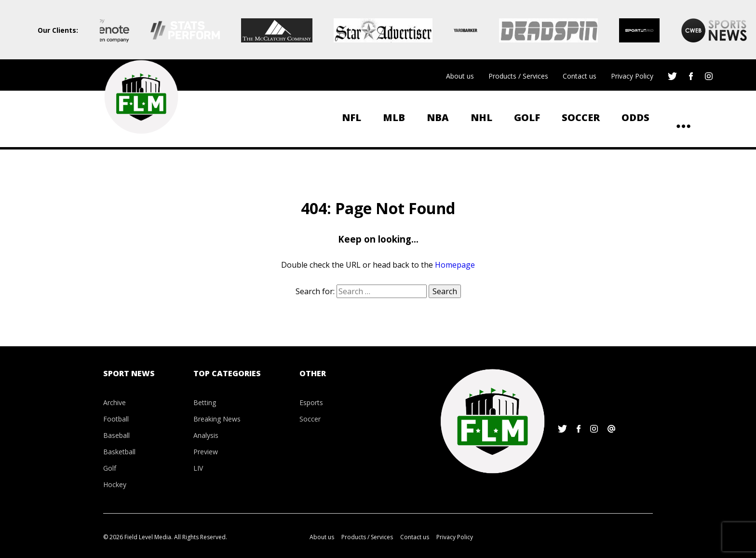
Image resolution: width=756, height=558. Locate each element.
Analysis (206, 435)
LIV (198, 468)
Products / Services (518, 76)
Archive (115, 402)
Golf (527, 117)
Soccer (581, 117)
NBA (438, 117)
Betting (205, 402)
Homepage (455, 265)
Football (116, 419)
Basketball (119, 452)
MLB (394, 117)
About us (460, 76)
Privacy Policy (632, 76)
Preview (206, 452)
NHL (481, 117)
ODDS (635, 117)
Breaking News (217, 419)
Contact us (580, 76)
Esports (311, 402)
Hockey (115, 484)
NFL (351, 117)
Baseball (116, 435)
